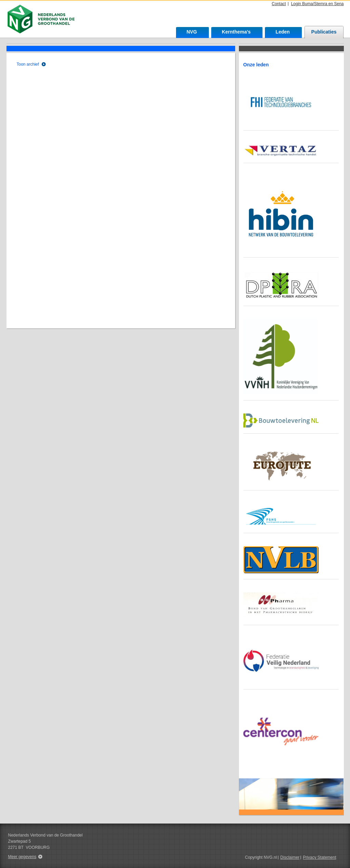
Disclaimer (290, 857)
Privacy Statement (319, 857)
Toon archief (28, 64)
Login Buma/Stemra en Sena (317, 4)
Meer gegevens (22, 857)
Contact (279, 4)
